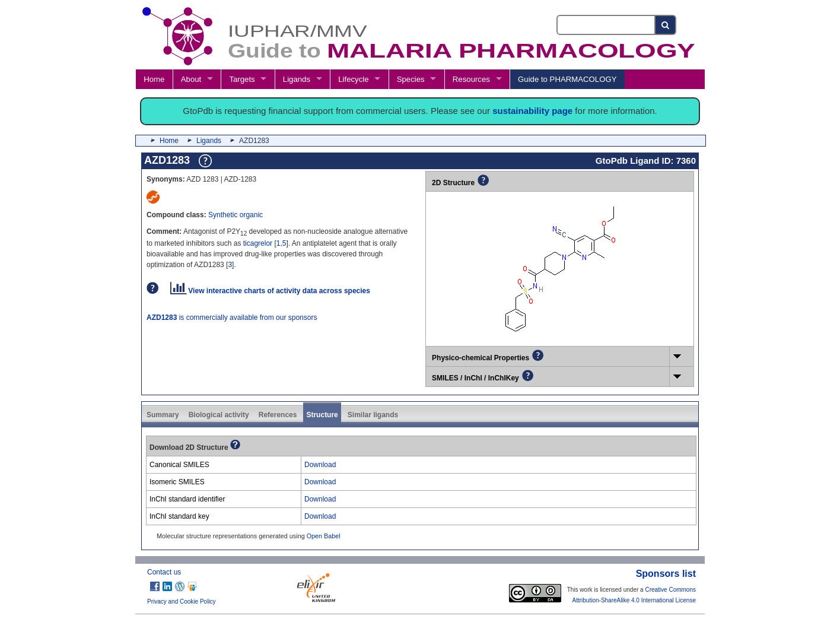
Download (320, 465)
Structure (322, 415)
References (278, 415)
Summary (163, 415)
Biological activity (219, 415)
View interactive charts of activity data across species (270, 291)
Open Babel (324, 536)
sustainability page (532, 111)
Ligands (297, 79)
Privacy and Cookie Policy (182, 602)
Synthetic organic (236, 215)
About (191, 79)
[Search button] (666, 25)
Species (411, 79)
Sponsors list (666, 574)
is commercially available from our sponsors (232, 318)
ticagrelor (258, 243)
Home (154, 79)
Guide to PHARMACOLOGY (567, 79)
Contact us (164, 572)
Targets (242, 79)
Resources (471, 79)
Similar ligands (373, 415)
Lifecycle (353, 79)
